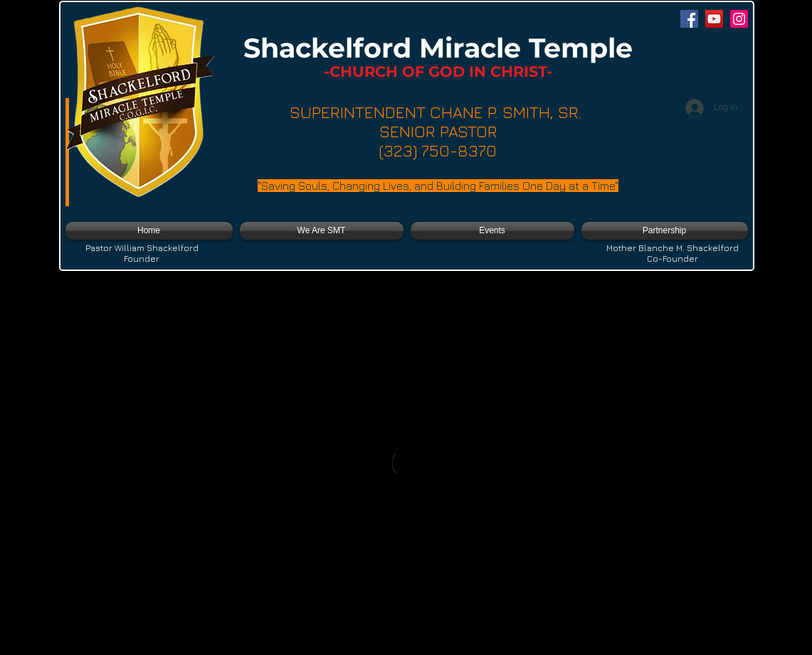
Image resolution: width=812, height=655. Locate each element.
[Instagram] (739, 19)
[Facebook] (689, 19)
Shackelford (331, 48)
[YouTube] (714, 19)
